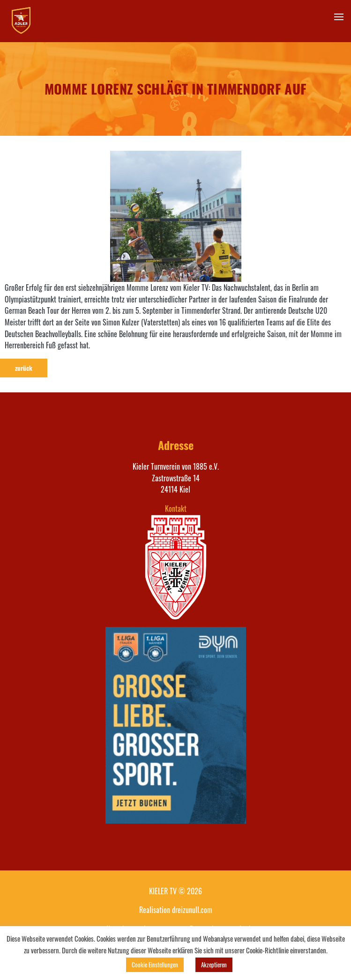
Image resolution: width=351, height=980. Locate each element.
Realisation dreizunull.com (176, 910)
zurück (24, 368)
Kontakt (176, 508)
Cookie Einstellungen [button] (155, 965)
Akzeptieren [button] (214, 965)
